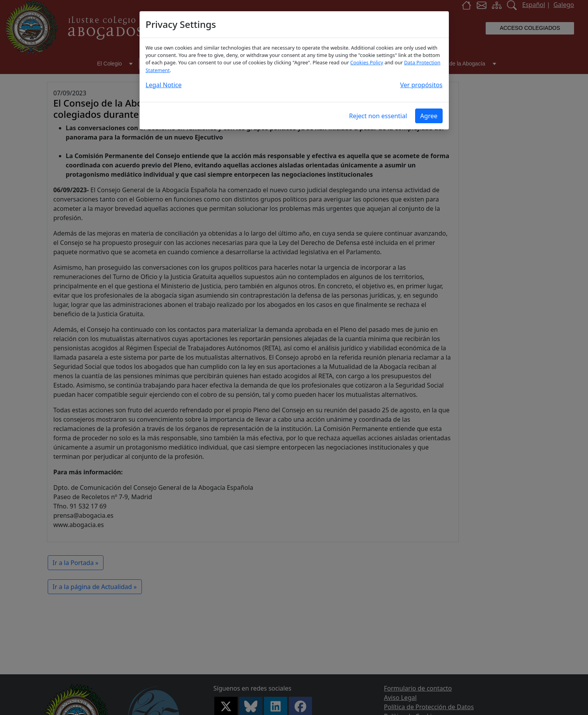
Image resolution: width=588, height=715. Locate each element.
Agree (429, 116)
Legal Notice (164, 85)
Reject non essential (378, 116)
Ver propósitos (421, 85)
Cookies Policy (367, 62)
